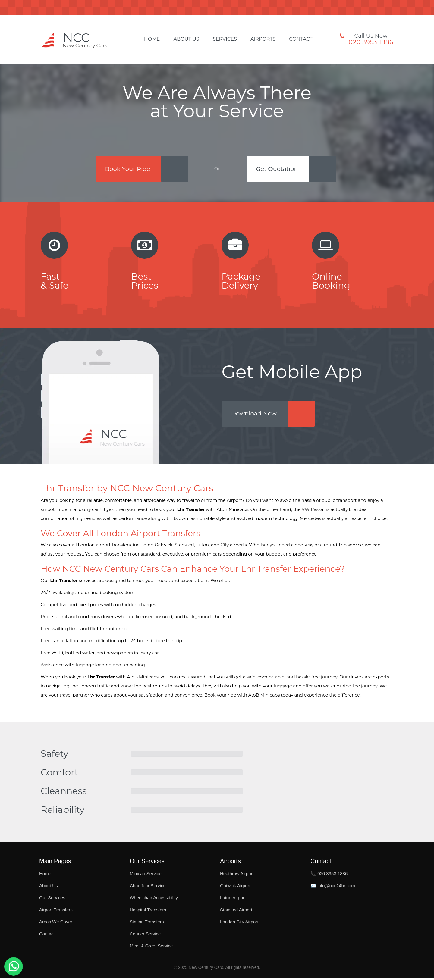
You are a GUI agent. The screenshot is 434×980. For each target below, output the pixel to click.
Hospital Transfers (148, 912)
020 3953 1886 (371, 42)
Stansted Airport (236, 912)
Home (152, 39)
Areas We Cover (56, 924)
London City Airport (239, 924)
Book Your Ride (127, 169)
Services (225, 39)
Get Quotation (278, 169)
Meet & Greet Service (151, 948)
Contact (301, 39)
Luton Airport (233, 900)
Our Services (52, 900)
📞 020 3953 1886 (329, 876)
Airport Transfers (56, 912)
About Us (186, 39)
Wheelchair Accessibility (154, 900)
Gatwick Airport (235, 888)
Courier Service (145, 936)
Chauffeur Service (148, 888)
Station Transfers (147, 924)
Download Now (255, 415)
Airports (263, 39)
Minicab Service (146, 876)
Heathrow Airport (237, 876)
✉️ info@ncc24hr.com (333, 888)
